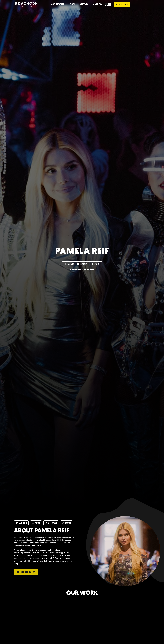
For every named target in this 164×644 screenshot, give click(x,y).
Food (36, 523)
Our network (58, 4)
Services (84, 4)
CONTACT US (122, 5)
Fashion (21, 523)
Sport (67, 523)
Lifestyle (51, 523)
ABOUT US (98, 4)
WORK (72, 4)
